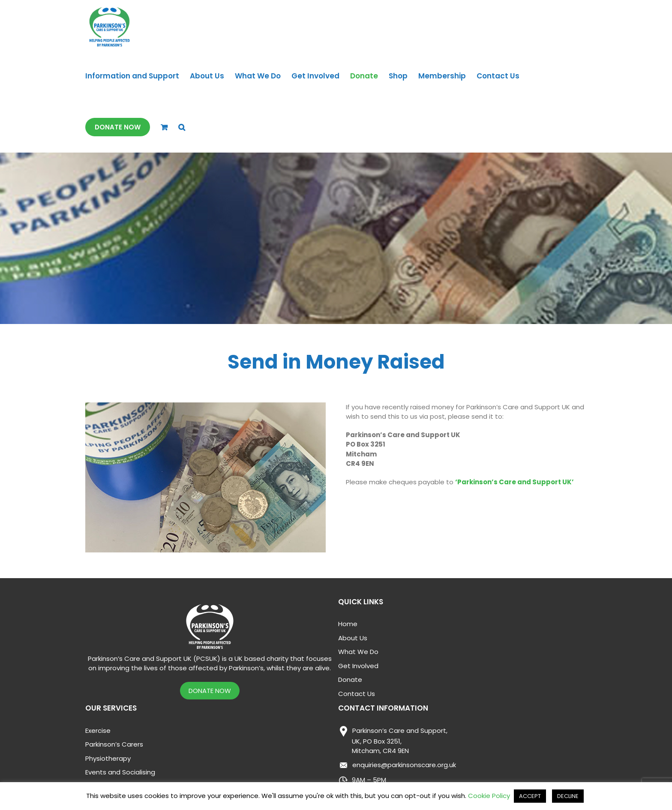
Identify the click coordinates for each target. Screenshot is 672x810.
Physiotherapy (108, 758)
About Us (353, 638)
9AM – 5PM (362, 780)
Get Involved (358, 666)
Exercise (98, 730)
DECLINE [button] (568, 796)
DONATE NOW (210, 691)
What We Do (358, 652)
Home (348, 624)
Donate (350, 679)
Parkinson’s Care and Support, (393, 741)
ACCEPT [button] (530, 796)
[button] (182, 127)
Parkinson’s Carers (114, 744)
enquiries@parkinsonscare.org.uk (397, 766)
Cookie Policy (489, 796)
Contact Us (357, 694)
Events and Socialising (120, 772)
